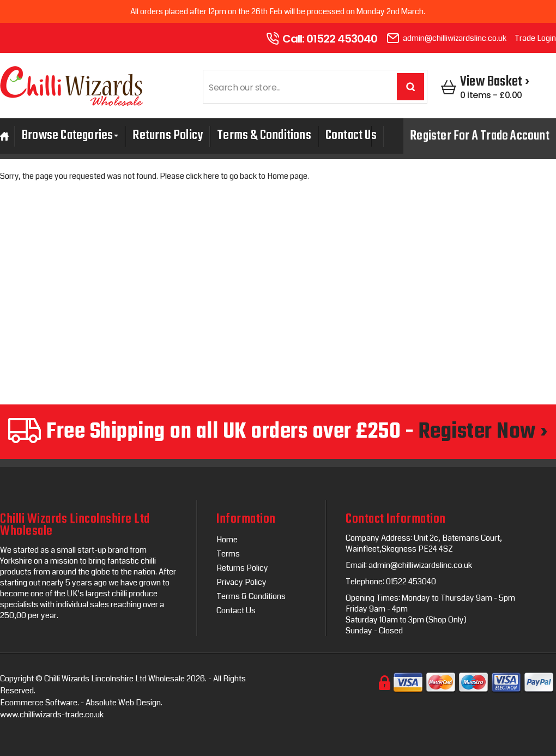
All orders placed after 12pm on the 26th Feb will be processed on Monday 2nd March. (278, 11)
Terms (228, 554)
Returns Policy (168, 136)
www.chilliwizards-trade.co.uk (52, 715)
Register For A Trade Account (480, 136)
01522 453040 (342, 39)
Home (227, 540)
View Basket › (495, 82)
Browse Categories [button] (70, 137)
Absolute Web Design (123, 703)
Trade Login (535, 38)
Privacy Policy (241, 582)
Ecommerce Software (39, 703)
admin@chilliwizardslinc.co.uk (455, 38)
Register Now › (483, 432)
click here (203, 176)
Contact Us (351, 136)
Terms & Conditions (264, 136)
